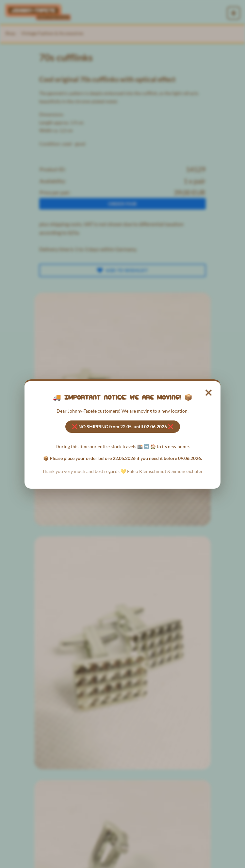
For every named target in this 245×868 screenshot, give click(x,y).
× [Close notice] (209, 392)
